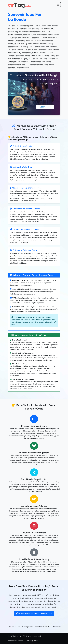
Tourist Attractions (40, 627)
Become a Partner (15, 641)
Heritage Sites (28, 627)
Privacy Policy (33, 641)
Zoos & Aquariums (54, 627)
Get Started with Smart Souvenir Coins (34, 613)
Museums (18, 627)
